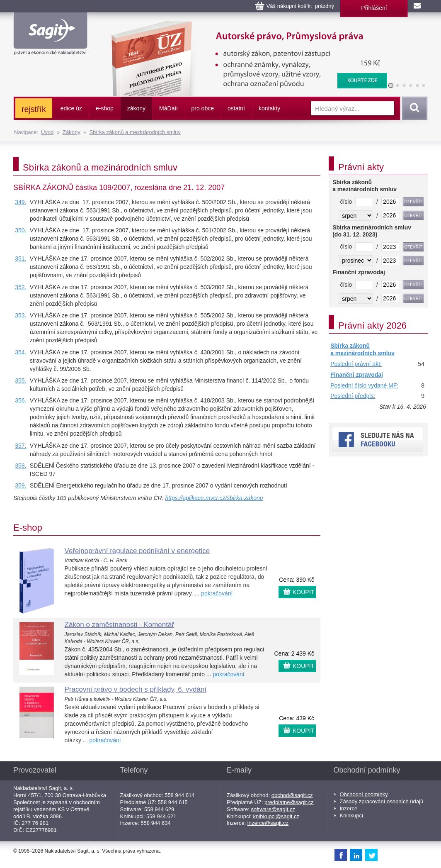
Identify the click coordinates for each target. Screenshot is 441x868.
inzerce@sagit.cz (268, 823)
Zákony (71, 132)
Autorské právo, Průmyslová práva (244, 25)
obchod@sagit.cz (292, 795)
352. (21, 287)
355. (21, 380)
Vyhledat (413, 108)
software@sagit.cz (273, 809)
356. (21, 400)
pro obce (203, 108)
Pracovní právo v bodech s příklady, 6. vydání (136, 689)
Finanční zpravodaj (357, 375)
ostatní (236, 108)
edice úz (71, 108)
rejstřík (34, 109)
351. (21, 258)
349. (21, 202)
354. (21, 352)
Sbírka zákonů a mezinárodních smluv (135, 132)
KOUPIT (303, 592)
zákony (136, 108)
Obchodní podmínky (364, 794)
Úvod (47, 132)
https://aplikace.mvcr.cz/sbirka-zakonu (214, 498)
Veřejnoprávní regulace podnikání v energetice (137, 551)
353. (21, 315)
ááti (168, 108)
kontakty (269, 108)
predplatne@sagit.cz (289, 802)
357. (21, 446)
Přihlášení (374, 8)
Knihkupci (351, 816)
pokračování (217, 593)
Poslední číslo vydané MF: (364, 385)
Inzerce (349, 808)
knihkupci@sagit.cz (276, 816)
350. (21, 230)
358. (21, 466)
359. (21, 485)
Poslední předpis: (353, 396)
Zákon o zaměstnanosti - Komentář (120, 625)
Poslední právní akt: (356, 364)
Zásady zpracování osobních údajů (382, 801)
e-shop (105, 108)
